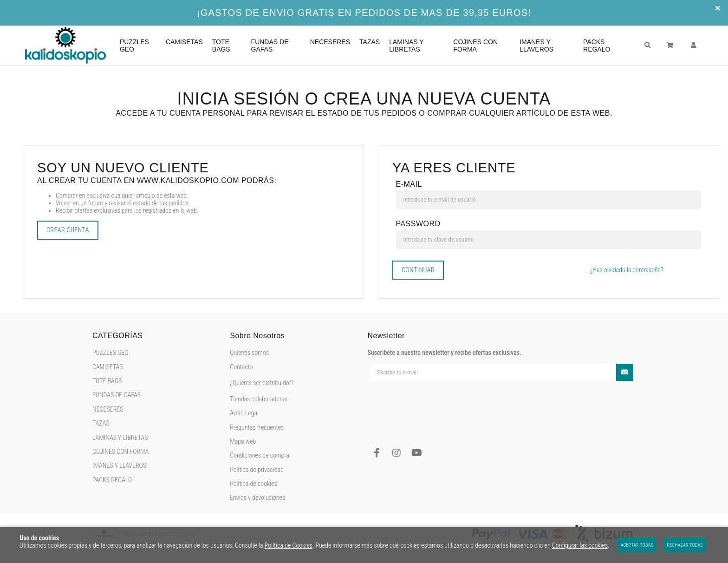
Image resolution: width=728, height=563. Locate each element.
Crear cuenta (68, 230)
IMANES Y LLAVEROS (119, 465)
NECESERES (108, 409)
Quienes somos (249, 353)
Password (418, 224)
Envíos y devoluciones (257, 498)
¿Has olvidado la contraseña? (627, 270)
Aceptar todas (637, 545)
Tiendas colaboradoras (259, 399)
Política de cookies (253, 484)
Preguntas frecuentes (257, 427)
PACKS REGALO (112, 480)
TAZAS (101, 423)
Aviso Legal (244, 413)
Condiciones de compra (260, 455)
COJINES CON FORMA (120, 452)
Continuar (418, 270)
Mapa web (243, 441)
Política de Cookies (289, 545)
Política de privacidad (257, 470)
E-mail (409, 184)
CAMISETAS (108, 367)
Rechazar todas (685, 545)
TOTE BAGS (107, 381)
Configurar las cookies (580, 545)
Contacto (241, 367)
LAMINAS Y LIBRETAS (120, 438)
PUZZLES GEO (110, 353)
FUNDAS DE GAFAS (117, 395)
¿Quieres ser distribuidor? (262, 383)
